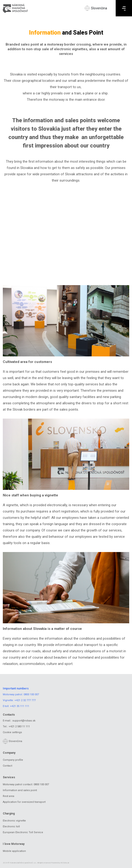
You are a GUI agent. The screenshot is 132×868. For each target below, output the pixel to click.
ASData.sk (65, 863)
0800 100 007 (31, 694)
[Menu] (124, 8)
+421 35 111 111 (20, 706)
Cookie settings (12, 732)
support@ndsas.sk (24, 721)
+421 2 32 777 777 (25, 700)
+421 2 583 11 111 (19, 726)
